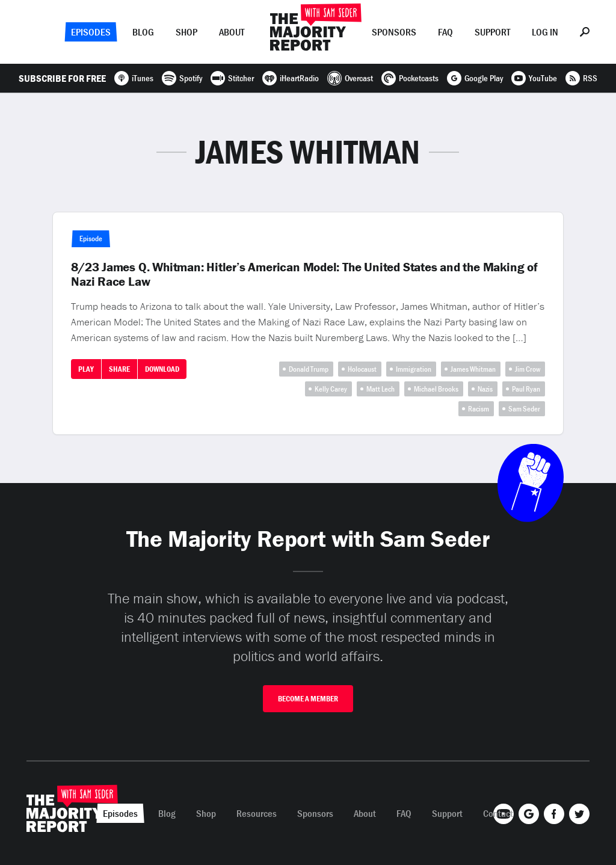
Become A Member (308, 699)
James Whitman (473, 369)
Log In (545, 32)
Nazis (485, 389)
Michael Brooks (436, 389)
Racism (479, 409)
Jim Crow (528, 369)
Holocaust (362, 369)
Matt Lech (380, 389)
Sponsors (394, 32)
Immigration (414, 369)
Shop (186, 32)
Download (162, 369)
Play (86, 369)
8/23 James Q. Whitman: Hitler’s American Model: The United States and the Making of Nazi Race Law (304, 274)
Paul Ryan (526, 389)
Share (119, 369)
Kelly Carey (331, 389)
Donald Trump (309, 369)
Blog (143, 32)
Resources (257, 813)
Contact (498, 813)
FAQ (445, 32)
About (232, 32)
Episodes (91, 32)
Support (492, 32)
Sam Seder (524, 409)
